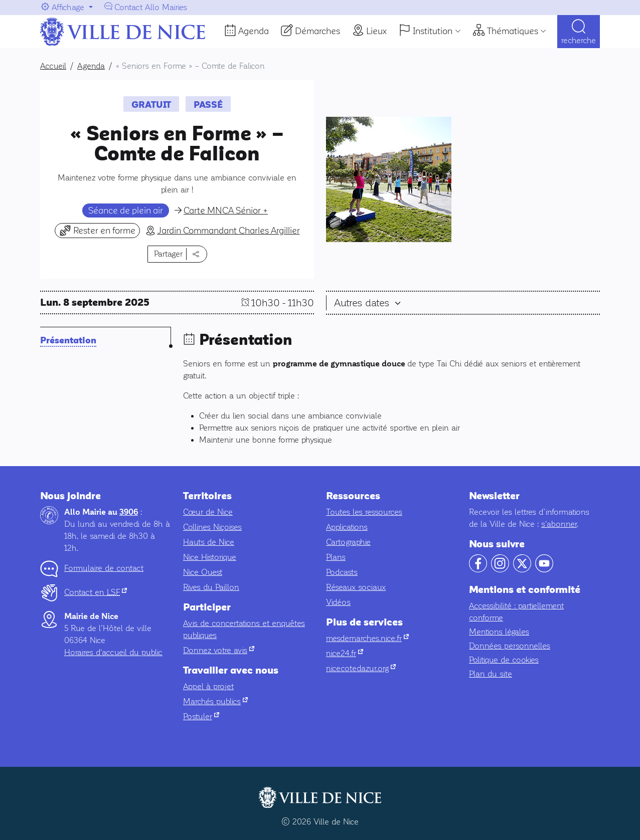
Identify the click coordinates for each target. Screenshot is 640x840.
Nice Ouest (203, 572)
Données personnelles (510, 646)
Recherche (579, 40)
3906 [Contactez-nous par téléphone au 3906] (129, 512)
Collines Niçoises (212, 527)
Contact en (96, 592)
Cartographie (348, 542)
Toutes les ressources (364, 512)
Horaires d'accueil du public (113, 652)
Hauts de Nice (209, 542)
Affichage (68, 7)
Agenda (254, 31)
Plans (336, 557)
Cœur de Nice (208, 512)
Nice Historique (210, 557)
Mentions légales (499, 632)
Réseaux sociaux (356, 587)
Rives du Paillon (211, 587)
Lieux (376, 31)
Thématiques (513, 31)
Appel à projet (208, 686)
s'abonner (559, 524)
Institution (433, 31)
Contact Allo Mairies (151, 7)
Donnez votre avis (219, 650)
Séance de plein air (126, 211)
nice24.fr (345, 653)
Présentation (68, 341)
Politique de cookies (504, 660)
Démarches (317, 31)
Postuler (201, 716)
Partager (168, 254)
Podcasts (342, 572)
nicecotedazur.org (361, 668)
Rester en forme (97, 230)
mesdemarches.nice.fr (367, 638)
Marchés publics (215, 701)
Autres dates (363, 303)
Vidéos (338, 602)
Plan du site (491, 674)
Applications (347, 527)
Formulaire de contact (104, 568)
